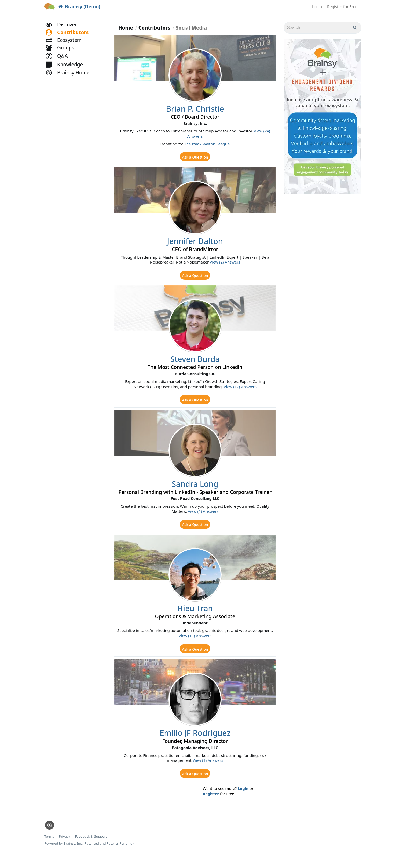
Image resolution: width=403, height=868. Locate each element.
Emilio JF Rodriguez (195, 744)
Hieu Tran (195, 617)
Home (126, 28)
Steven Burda (195, 363)
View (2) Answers (225, 264)
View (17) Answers (240, 391)
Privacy (64, 850)
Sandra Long (195, 490)
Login (317, 6)
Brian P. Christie (195, 109)
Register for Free (342, 6)
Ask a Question (195, 158)
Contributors (154, 28)
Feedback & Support (91, 850)
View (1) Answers (203, 518)
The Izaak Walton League (207, 144)
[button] (69, 38)
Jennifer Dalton (195, 243)
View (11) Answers (195, 644)
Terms (49, 850)
